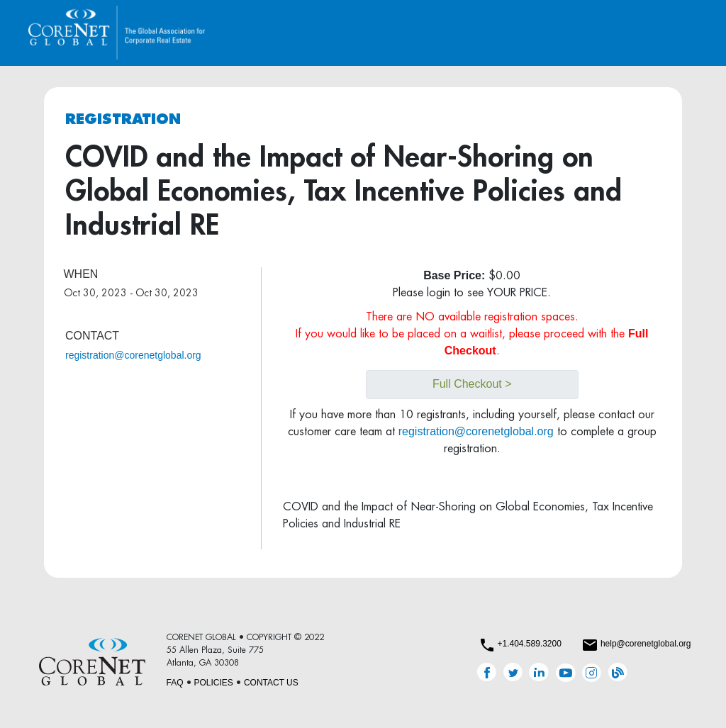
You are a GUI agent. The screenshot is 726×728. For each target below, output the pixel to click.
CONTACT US (271, 683)
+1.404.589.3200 (529, 644)
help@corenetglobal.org (646, 644)
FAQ (175, 683)
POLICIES (214, 683)
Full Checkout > (472, 384)
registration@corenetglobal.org (133, 355)
